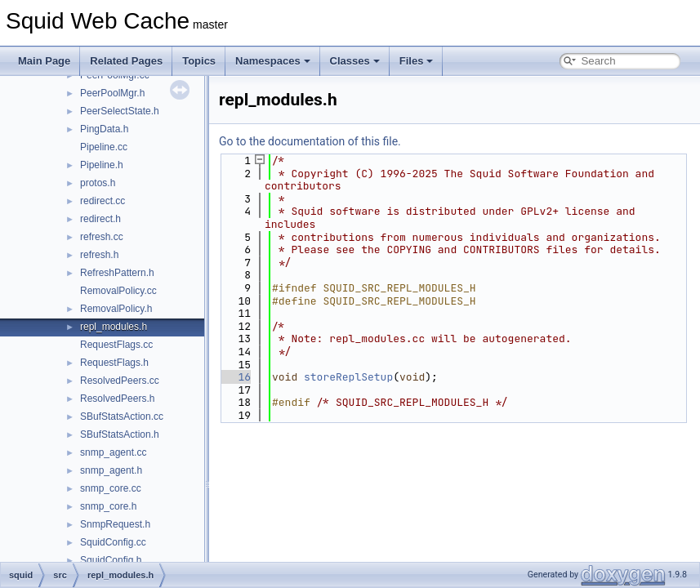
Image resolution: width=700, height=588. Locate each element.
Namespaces (273, 61)
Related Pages (126, 61)
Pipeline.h (102, 165)
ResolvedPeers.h (117, 399)
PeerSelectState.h (120, 111)
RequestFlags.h (114, 363)
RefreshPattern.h (117, 273)
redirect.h (100, 219)
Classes (355, 61)
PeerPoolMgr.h (112, 93)
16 (235, 377)
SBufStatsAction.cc (122, 416)
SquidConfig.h (111, 560)
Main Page (44, 61)
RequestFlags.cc (116, 345)
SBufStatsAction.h (120, 434)
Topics (199, 61)
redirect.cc (103, 201)
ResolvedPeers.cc (120, 381)
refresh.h (99, 255)
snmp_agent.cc (113, 452)
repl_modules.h (114, 327)
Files (417, 61)
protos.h (98, 183)
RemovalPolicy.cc (118, 291)
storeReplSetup (348, 377)
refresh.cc (102, 237)
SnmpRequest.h (115, 524)
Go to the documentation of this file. (310, 141)
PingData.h (104, 129)
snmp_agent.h (111, 470)
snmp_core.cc (111, 488)
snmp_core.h (108, 506)
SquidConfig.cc (113, 542)
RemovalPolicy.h (116, 309)
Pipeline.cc (104, 147)
